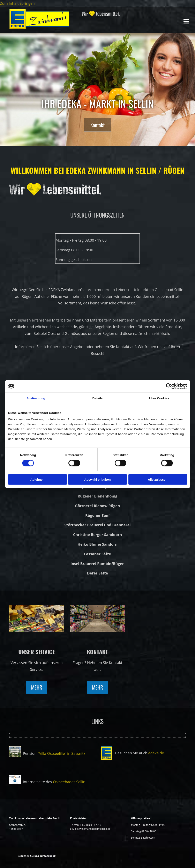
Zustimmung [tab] (36, 398)
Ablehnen (37, 479)
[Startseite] (40, 28)
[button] (97, 125)
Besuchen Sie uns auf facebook (37, 856)
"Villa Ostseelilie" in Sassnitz (61, 753)
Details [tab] (98, 398)
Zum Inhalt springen (17, 3)
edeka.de (156, 753)
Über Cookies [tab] (159, 398)
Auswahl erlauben (97, 479)
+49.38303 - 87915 (90, 825)
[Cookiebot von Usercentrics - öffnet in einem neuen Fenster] (169, 386)
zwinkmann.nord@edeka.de (95, 829)
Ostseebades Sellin (69, 782)
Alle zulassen (157, 479)
